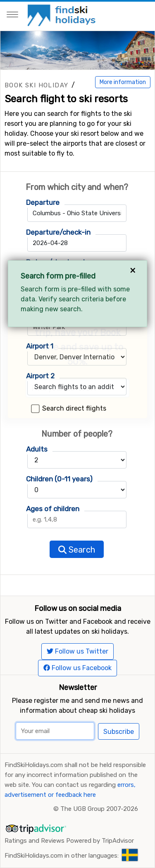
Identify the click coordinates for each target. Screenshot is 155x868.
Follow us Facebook (77, 668)
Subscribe (119, 732)
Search (77, 550)
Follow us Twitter (77, 651)
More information (123, 82)
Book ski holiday (36, 85)
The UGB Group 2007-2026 (99, 809)
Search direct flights (74, 408)
